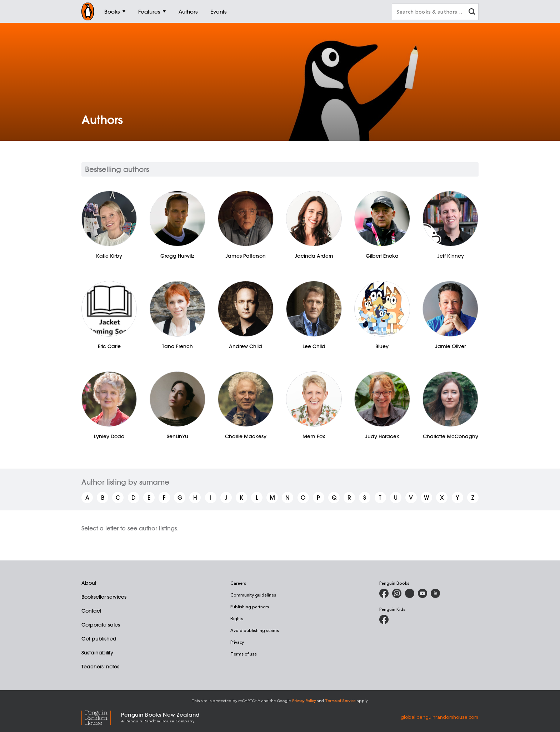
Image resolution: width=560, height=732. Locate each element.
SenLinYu (177, 436)
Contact (91, 611)
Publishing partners (250, 607)
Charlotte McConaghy (451, 436)
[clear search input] (472, 12)
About (89, 583)
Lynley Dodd (109, 436)
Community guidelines (253, 595)
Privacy (237, 642)
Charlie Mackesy (246, 436)
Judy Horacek (382, 436)
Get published (99, 639)
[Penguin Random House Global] (101, 717)
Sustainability (97, 653)
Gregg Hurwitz (177, 256)
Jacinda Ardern (314, 256)
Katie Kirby (109, 256)
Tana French (177, 346)
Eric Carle (109, 346)
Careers (238, 583)
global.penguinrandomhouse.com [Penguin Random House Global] (439, 717)
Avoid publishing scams (255, 630)
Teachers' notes (100, 667)
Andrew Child (246, 346)
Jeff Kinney (451, 256)
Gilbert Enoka (382, 256)
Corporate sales (101, 625)
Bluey (382, 346)
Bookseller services (104, 597)
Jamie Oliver (450, 346)
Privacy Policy (304, 700)
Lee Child (314, 346)
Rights (237, 618)
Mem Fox (314, 436)
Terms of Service (340, 700)
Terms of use (244, 654)
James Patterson (246, 256)
